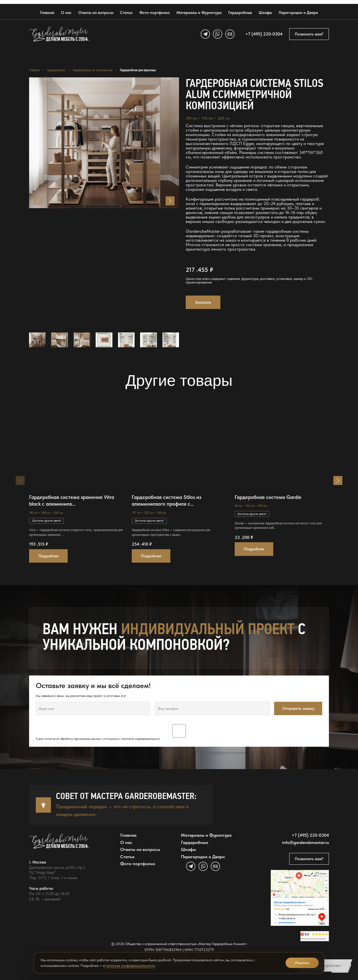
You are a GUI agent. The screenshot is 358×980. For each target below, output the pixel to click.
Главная (47, 13)
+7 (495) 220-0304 (264, 34)
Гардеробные (240, 13)
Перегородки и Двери (298, 13)
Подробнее (48, 556)
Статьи (126, 13)
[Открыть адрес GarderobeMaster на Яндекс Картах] (300, 898)
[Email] (230, 34)
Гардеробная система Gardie (268, 497)
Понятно (302, 963)
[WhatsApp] (218, 34)
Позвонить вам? (309, 34)
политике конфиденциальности (130, 966)
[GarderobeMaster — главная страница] (60, 34)
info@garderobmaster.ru (305, 843)
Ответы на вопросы (96, 13)
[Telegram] (205, 34)
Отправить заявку (298, 708)
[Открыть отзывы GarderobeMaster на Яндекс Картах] (315, 936)
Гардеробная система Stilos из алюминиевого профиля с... (167, 501)
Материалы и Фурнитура (199, 13)
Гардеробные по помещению (93, 70)
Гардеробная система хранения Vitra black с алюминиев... (72, 501)
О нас (66, 13)
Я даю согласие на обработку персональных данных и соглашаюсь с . (179, 732)
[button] (170, 201)
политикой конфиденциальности (141, 739)
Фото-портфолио (155, 13)
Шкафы (265, 13)
